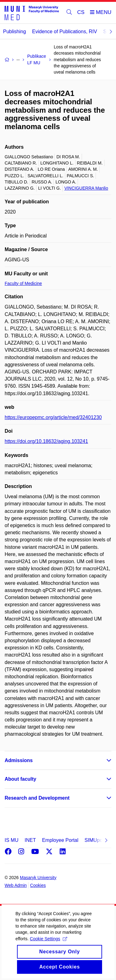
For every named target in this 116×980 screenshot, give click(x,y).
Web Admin (16, 885)
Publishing (15, 32)
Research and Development (37, 798)
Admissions (19, 760)
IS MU (11, 840)
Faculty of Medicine (23, 283)
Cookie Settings (48, 947)
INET (30, 840)
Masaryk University (38, 878)
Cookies (38, 885)
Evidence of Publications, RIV (65, 32)
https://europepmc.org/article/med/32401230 (53, 417)
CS (81, 12)
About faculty (20, 779)
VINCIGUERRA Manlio (86, 188)
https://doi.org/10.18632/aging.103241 (46, 441)
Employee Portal (60, 840)
